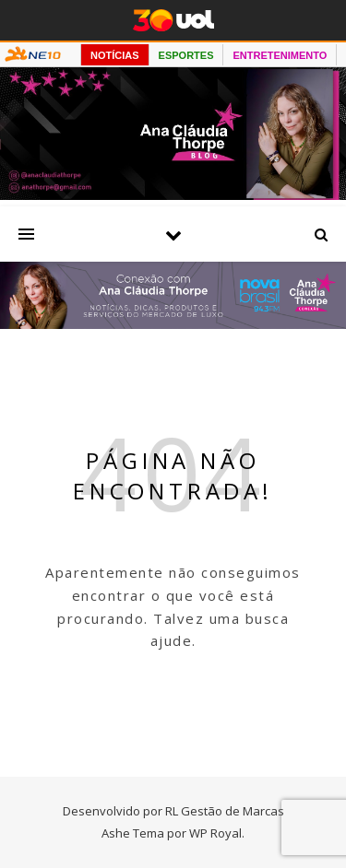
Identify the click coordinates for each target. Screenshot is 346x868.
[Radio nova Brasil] (173, 323)
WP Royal (215, 833)
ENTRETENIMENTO (280, 55)
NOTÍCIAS (115, 55)
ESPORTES (186, 55)
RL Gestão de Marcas (225, 811)
